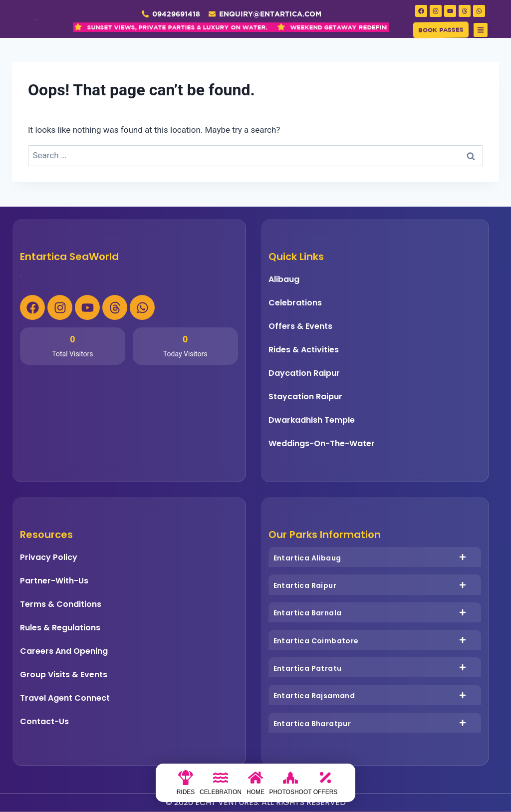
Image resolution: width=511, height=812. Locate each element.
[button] (481, 30)
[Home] (255, 786)
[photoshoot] (290, 786)
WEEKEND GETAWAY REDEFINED (247, 27)
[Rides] (186, 786)
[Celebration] (221, 786)
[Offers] (325, 786)
